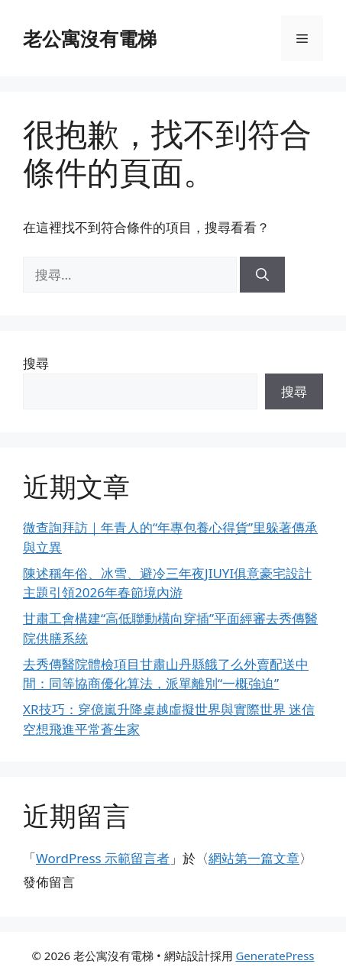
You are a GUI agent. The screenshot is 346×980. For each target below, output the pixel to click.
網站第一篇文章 (254, 858)
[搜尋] (262, 275)
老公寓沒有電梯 (90, 38)
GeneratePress (275, 956)
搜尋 (36, 363)
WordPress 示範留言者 (103, 858)
